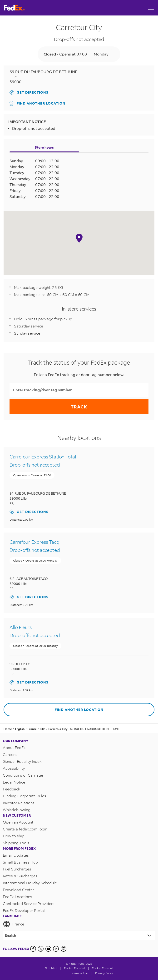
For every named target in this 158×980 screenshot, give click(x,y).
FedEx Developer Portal (24, 910)
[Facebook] (33, 949)
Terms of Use (80, 973)
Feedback (12, 789)
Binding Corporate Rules (25, 796)
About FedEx (14, 747)
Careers (10, 754)
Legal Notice (14, 782)
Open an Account (18, 822)
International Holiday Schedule (30, 883)
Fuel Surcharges (17, 869)
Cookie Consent (102, 968)
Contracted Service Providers (29, 903)
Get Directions (29, 92)
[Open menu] (151, 8)
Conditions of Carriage (23, 775)
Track (79, 407)
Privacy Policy (104, 973)
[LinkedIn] (56, 949)
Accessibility (14, 768)
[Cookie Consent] (75, 968)
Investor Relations (19, 803)
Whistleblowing (17, 810)
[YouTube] (48, 949)
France (14, 924)
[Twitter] (41, 949)
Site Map (51, 968)
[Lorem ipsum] (79, 935)
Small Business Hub (20, 862)
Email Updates (16, 855)
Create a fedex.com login (25, 829)
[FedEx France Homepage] (14, 8)
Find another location (37, 103)
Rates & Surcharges (20, 876)
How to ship (14, 836)
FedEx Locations (17, 897)
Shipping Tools (16, 843)
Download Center (18, 890)
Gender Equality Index (22, 761)
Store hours (44, 147)
